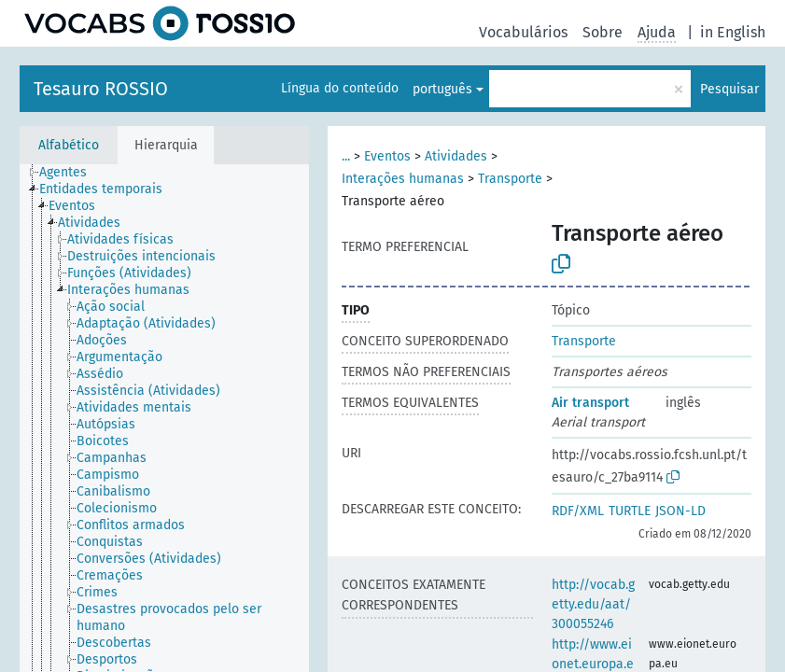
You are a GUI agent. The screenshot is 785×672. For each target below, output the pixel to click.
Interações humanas (403, 179)
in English (733, 32)
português (442, 89)
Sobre (603, 32)
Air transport (590, 403)
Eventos (387, 156)
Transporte (510, 179)
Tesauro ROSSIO (101, 89)
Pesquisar (729, 89)
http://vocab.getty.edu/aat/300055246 (593, 604)
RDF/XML (578, 511)
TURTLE (630, 511)
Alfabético (69, 145)
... (346, 156)
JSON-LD (680, 511)
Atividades (456, 156)
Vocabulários (523, 32)
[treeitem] (71, 173)
